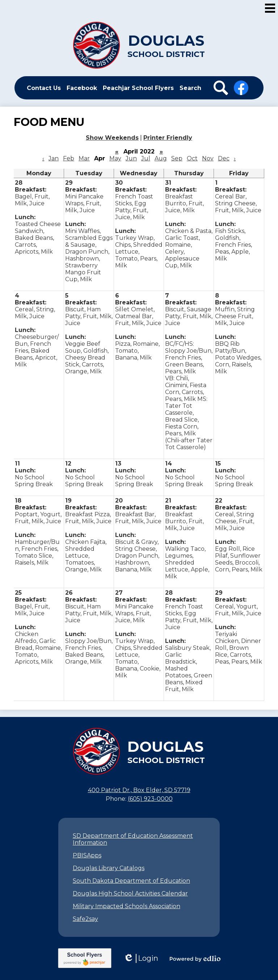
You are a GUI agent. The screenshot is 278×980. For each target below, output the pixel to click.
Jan (54, 158)
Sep (177, 158)
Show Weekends (112, 138)
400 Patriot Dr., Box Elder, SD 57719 (139, 790)
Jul (146, 158)
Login (141, 958)
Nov (208, 158)
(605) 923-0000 (150, 799)
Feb (69, 158)
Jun (131, 158)
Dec (224, 158)
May (115, 158)
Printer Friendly (168, 138)
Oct (192, 158)
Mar (84, 158)
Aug (161, 158)
